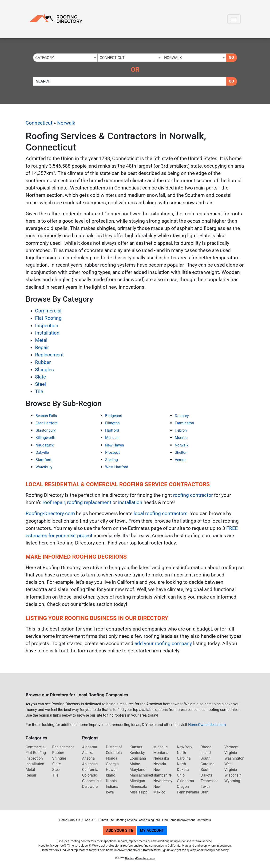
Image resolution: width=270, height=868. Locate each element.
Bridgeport (114, 416)
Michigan (137, 781)
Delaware (90, 787)
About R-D (76, 820)
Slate (40, 377)
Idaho (111, 775)
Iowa (110, 792)
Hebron (181, 430)
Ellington (112, 423)
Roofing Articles (126, 820)
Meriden (112, 438)
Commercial (48, 311)
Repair (42, 347)
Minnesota (138, 787)
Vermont (231, 747)
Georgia (112, 764)
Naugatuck (45, 445)
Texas (206, 787)
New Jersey (163, 781)
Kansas (136, 747)
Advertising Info (149, 820)
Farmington (184, 423)
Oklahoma (185, 781)
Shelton (181, 452)
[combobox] (65, 58)
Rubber (43, 362)
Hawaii (112, 770)
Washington (234, 758)
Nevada (160, 764)
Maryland (137, 770)
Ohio (181, 775)
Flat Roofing (48, 318)
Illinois (111, 781)
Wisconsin (233, 775)
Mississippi (139, 792)
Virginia (231, 753)
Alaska (88, 753)
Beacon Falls (46, 416)
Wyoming (232, 781)
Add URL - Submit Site (99, 820)
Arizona (88, 758)
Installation (47, 333)
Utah (204, 792)
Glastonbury (46, 430)
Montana (161, 753)
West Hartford (117, 467)
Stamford (43, 460)
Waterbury (44, 467)
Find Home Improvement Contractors (187, 820)
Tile (39, 391)
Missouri (161, 747)
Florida (112, 758)
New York (185, 747)
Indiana (112, 787)
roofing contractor (193, 495)
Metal (41, 340)
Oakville (42, 452)
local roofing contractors (161, 513)
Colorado (90, 775)
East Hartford (47, 423)
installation (130, 502)
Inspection (47, 326)
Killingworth (45, 438)
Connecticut (39, 123)
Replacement (49, 355)
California (90, 770)
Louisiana (138, 758)
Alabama (90, 747)
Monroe (181, 438)
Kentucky (137, 753)
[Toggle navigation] (234, 19)
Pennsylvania (188, 792)
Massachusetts (142, 775)
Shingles (44, 370)
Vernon (181, 460)
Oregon (183, 787)
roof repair (54, 502)
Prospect (112, 452)
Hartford (112, 430)
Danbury (182, 416)
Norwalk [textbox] (173, 58)
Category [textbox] (45, 58)
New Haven (115, 445)
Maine (135, 764)
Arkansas (90, 764)
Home (63, 820)
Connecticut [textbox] (112, 58)
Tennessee (209, 781)
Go (231, 57)
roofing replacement (89, 502)
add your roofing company (163, 643)
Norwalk (66, 123)
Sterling (111, 460)
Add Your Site (120, 831)
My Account (152, 831)
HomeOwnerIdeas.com (207, 725)
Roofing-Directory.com (50, 513)
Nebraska (161, 758)
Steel (40, 384)
